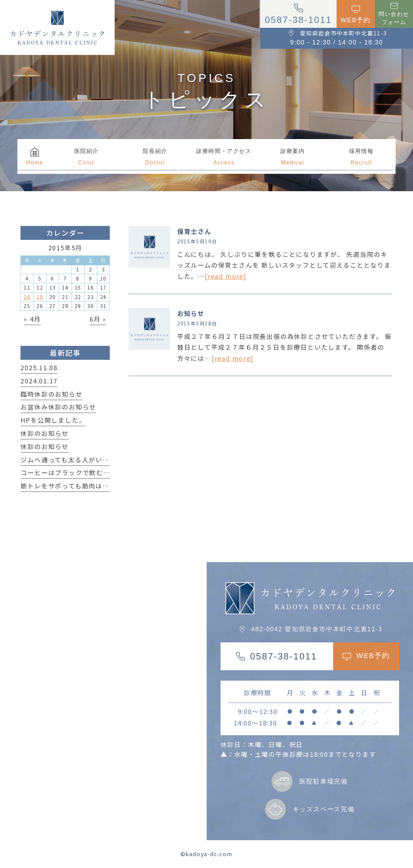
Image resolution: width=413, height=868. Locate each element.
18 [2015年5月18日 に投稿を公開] (27, 297)
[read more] (226, 276)
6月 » (98, 319)
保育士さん (194, 231)
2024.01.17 (39, 381)
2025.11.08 (39, 367)
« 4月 (32, 319)
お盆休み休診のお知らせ (58, 407)
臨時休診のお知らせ (51, 394)
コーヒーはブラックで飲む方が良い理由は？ (89, 472)
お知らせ (191, 313)
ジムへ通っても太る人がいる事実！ (75, 460)
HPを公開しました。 (53, 420)
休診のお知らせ (45, 433)
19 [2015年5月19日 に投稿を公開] (40, 297)
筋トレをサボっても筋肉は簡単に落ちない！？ (92, 486)
